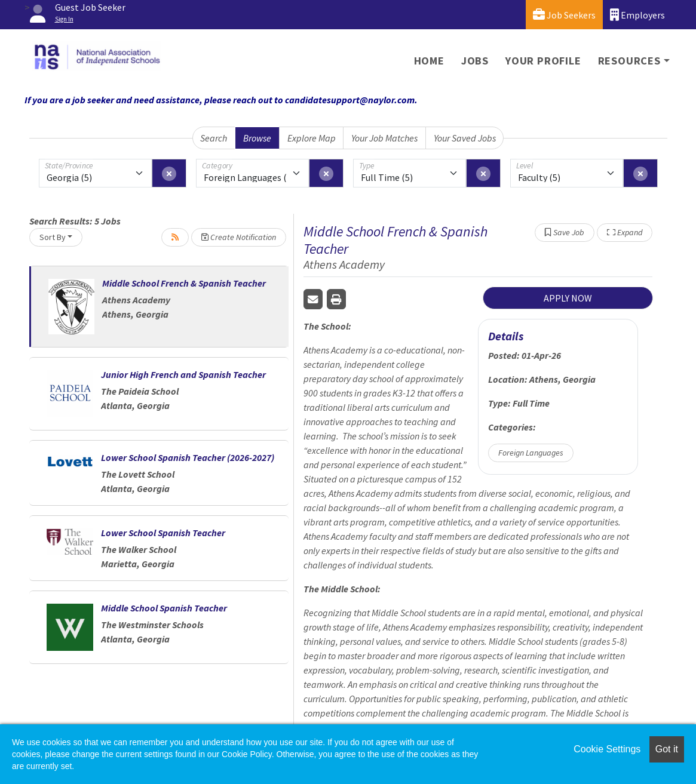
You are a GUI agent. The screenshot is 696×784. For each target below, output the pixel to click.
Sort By (53, 237)
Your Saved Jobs (465, 138)
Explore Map (312, 138)
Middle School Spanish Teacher (164, 608)
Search (214, 138)
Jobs (475, 61)
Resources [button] (629, 61)
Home (429, 61)
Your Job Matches (384, 138)
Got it (667, 749)
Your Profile (543, 61)
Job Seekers (564, 15)
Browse (257, 138)
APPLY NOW (568, 298)
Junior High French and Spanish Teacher (183, 374)
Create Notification (239, 237)
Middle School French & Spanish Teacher (184, 283)
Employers (637, 15)
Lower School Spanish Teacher (163, 533)
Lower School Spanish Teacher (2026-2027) (188, 457)
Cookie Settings (607, 749)
